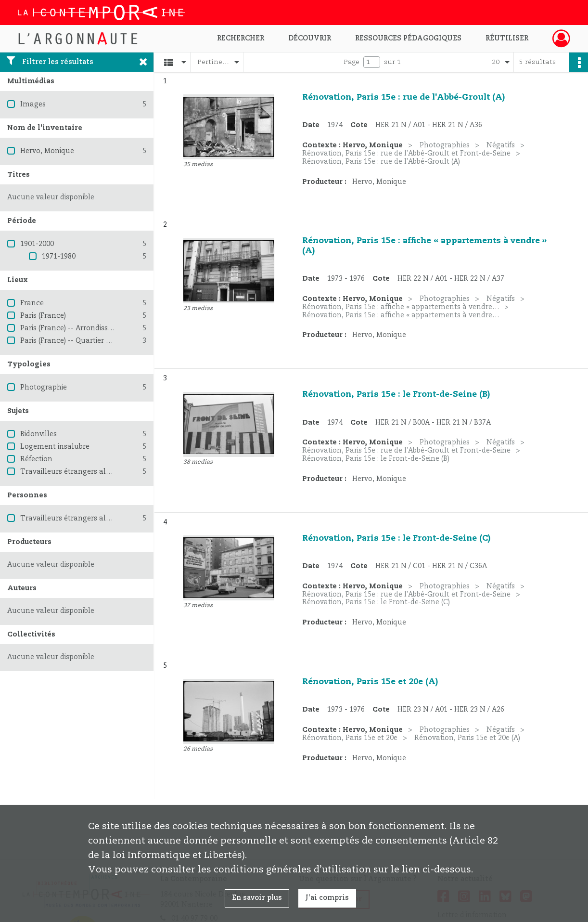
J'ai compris (327, 898)
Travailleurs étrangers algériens (75, 472)
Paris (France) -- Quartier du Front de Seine (93, 341)
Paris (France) (43, 316)
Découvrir (310, 39)
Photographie (44, 388)
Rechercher (241, 39)
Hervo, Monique (47, 151)
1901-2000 (37, 244)
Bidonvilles (38, 434)
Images (33, 104)
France (32, 303)
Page (352, 62)
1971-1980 (59, 257)
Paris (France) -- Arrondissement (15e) (84, 328)
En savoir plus (257, 898)
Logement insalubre (55, 447)
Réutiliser (507, 39)
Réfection (36, 459)
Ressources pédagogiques (408, 39)
